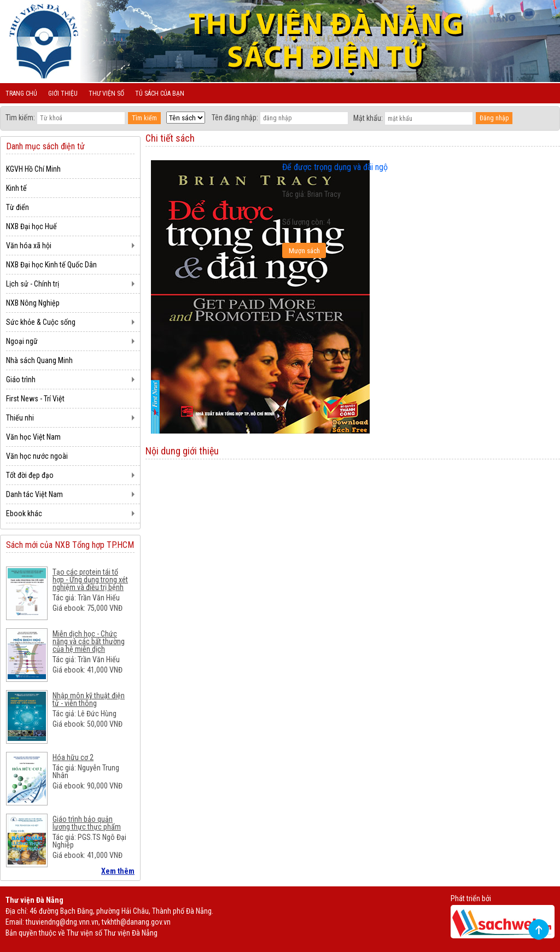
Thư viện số (106, 94)
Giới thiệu (63, 94)
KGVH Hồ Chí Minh (33, 169)
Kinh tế (16, 188)
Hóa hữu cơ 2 (73, 757)
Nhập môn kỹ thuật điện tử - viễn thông (89, 699)
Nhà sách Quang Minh (39, 360)
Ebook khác (24, 513)
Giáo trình (21, 379)
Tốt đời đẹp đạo (30, 475)
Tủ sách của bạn (160, 94)
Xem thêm (118, 871)
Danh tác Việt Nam (34, 494)
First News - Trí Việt (35, 399)
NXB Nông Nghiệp (33, 303)
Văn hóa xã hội (29, 246)
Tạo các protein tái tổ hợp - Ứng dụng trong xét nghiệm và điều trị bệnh (90, 580)
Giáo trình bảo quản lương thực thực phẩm (87, 823)
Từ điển (17, 207)
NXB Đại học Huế (31, 226)
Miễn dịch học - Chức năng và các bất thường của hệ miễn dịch (89, 641)
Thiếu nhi (20, 418)
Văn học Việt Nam (33, 437)
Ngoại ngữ (22, 341)
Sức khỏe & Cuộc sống (41, 322)
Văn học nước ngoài (37, 456)
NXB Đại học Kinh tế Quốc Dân (51, 265)
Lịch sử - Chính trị (33, 284)
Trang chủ (21, 94)
